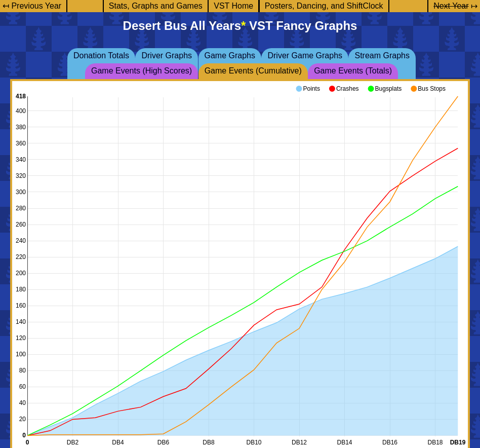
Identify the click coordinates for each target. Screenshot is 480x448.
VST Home (233, 6)
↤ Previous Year (32, 6)
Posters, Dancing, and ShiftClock (324, 6)
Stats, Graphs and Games (156, 6)
